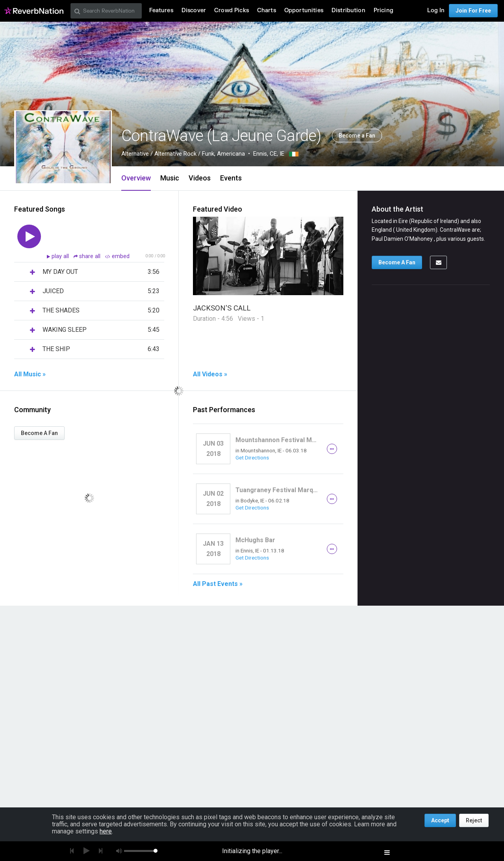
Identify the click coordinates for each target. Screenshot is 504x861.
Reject (474, 820)
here (106, 831)
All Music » (30, 374)
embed (117, 256)
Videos (200, 178)
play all (61, 256)
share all (88, 256)
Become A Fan (39, 433)
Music (170, 178)
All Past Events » (218, 584)
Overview (136, 178)
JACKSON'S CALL (222, 308)
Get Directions (252, 457)
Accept (440, 820)
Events (231, 178)
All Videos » (210, 374)
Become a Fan (357, 136)
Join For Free (473, 11)
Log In (436, 10)
